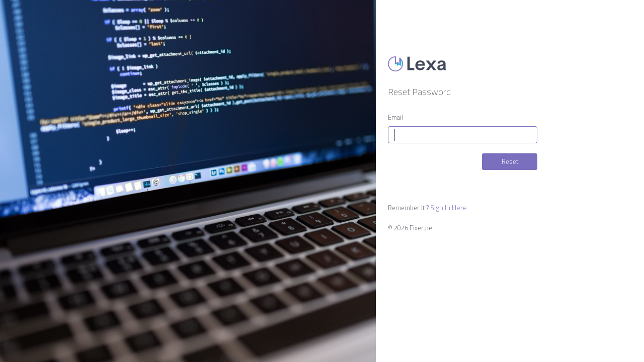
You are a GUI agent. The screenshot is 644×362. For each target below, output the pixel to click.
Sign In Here (449, 208)
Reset (510, 161)
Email (395, 118)
